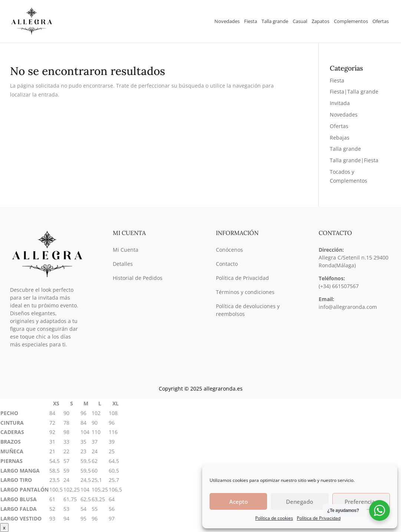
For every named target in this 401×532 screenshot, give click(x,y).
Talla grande (345, 149)
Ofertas (381, 21)
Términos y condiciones (245, 292)
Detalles (123, 264)
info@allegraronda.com (348, 307)
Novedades (227, 21)
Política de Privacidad (319, 518)
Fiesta (337, 80)
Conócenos (229, 250)
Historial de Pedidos (138, 278)
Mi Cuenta (126, 250)
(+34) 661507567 (339, 286)
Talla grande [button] (275, 21)
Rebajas (340, 138)
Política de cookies (274, 518)
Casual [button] (300, 21)
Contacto (227, 264)
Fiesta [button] (251, 21)
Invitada (340, 103)
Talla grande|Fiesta (354, 160)
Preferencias (361, 502)
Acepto (239, 502)
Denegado (300, 502)
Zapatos (321, 21)
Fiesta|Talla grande (354, 92)
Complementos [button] (351, 21)
